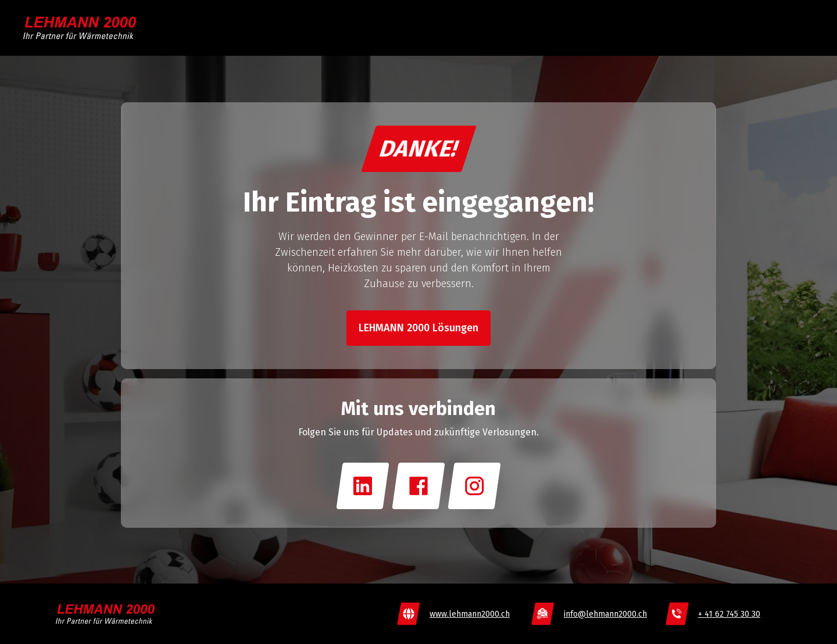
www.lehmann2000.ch (470, 614)
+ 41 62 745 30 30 (729, 614)
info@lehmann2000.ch (605, 614)
